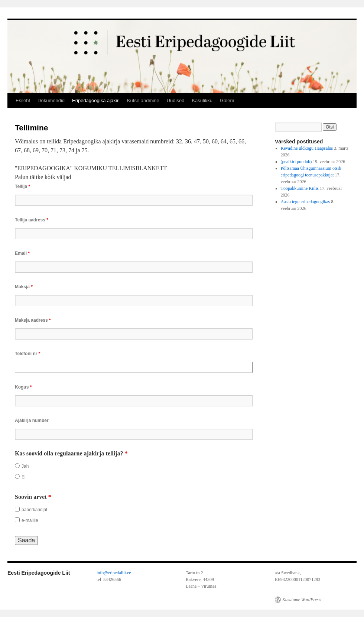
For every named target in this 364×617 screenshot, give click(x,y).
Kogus (23, 387)
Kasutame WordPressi (302, 600)
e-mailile (30, 520)
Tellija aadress (32, 220)
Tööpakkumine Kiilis (300, 188)
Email (22, 253)
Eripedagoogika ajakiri (96, 100)
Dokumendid (51, 100)
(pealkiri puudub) (296, 162)
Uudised (176, 100)
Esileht (23, 100)
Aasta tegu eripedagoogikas (305, 202)
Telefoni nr (27, 354)
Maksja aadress (33, 320)
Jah (25, 466)
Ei (24, 477)
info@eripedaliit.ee (114, 573)
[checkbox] (17, 509)
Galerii (227, 100)
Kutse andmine (143, 100)
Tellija (22, 186)
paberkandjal (34, 510)
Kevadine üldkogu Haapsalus (307, 148)
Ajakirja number (32, 420)
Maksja (24, 287)
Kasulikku (202, 100)
